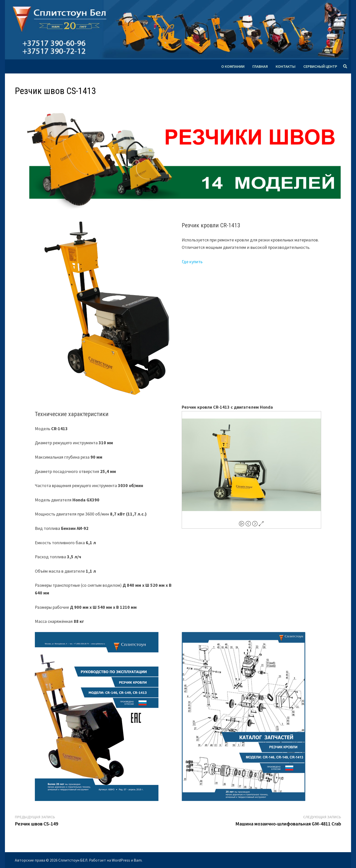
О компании (233, 66)
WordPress (121, 860)
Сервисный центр (320, 66)
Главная (260, 66)
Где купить (192, 262)
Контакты (286, 66)
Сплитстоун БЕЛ (73, 860)
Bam (138, 860)
